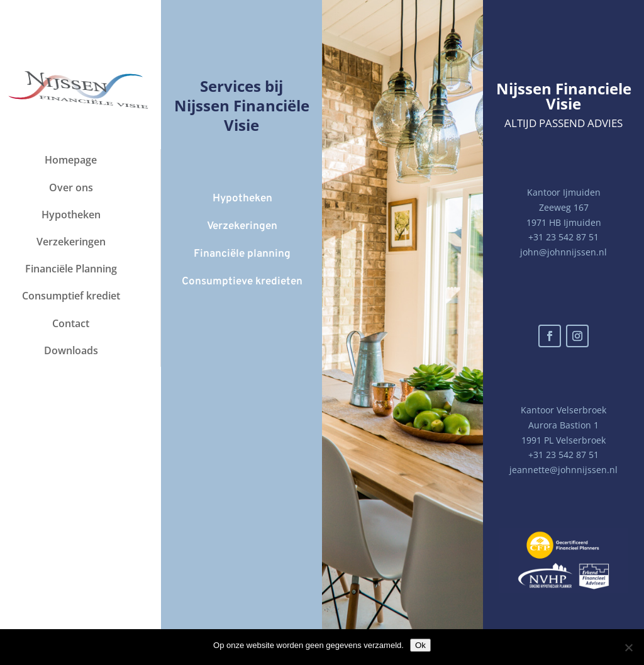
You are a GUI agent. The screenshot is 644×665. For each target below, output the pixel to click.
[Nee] (628, 647)
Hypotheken (71, 215)
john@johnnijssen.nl (563, 252)
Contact (71, 323)
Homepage (71, 160)
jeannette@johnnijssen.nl (563, 470)
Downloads (71, 350)
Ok (420, 645)
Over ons (71, 187)
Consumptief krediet (71, 296)
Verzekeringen (71, 242)
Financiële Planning (71, 269)
